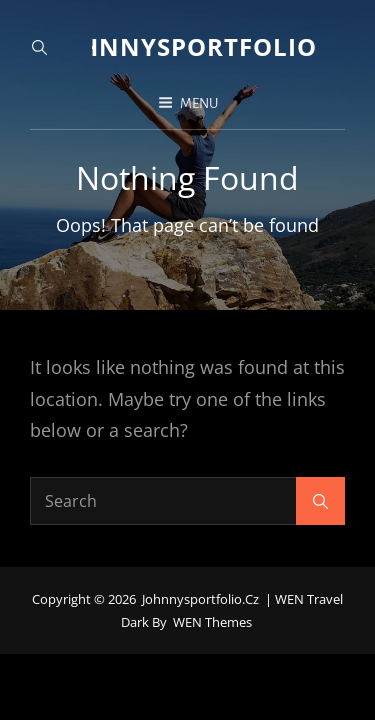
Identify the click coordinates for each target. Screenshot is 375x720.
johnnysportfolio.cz (203, 46)
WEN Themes (212, 603)
